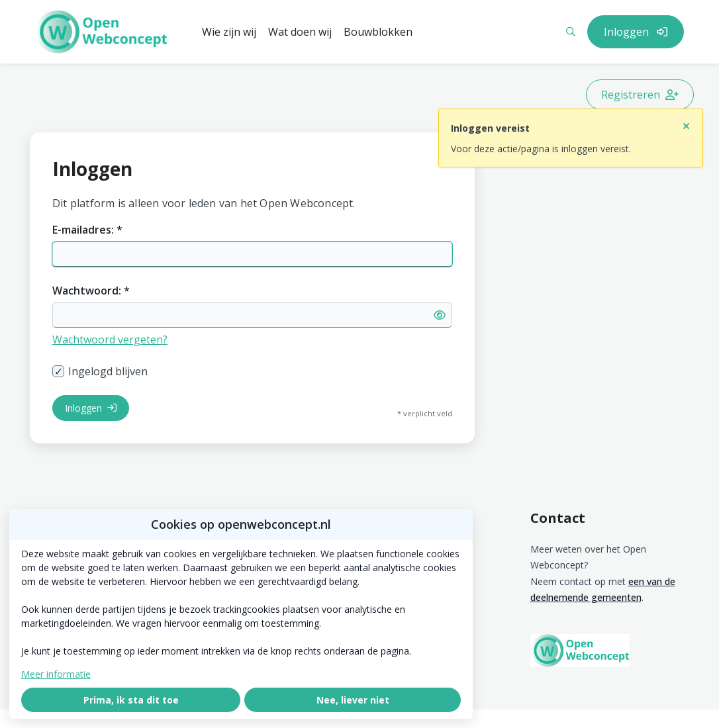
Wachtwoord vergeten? (110, 340)
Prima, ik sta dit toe (131, 700)
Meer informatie (56, 674)
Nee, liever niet (353, 700)
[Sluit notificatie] (686, 122)
